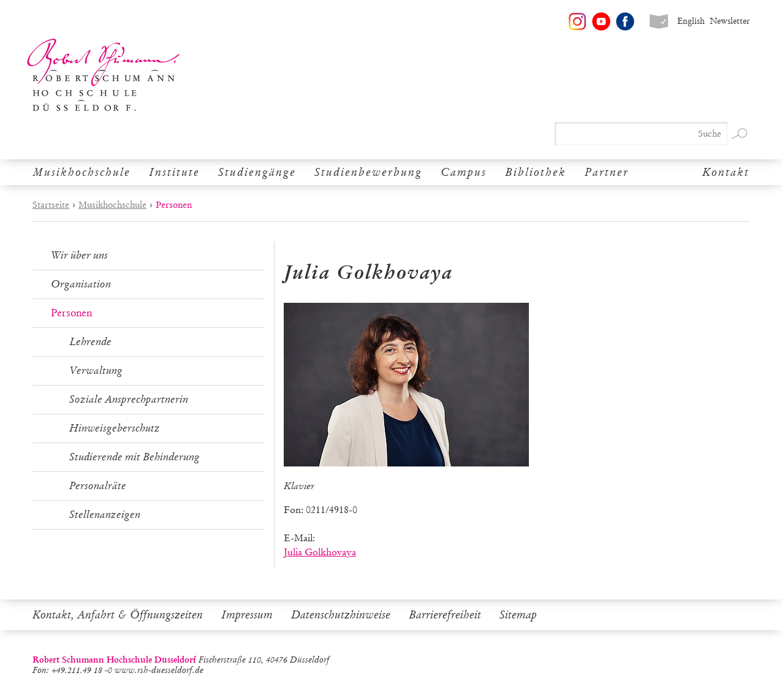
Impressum (247, 615)
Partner (607, 172)
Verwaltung (96, 371)
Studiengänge (257, 172)
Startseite (51, 205)
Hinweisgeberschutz (115, 428)
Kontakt (726, 172)
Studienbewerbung (368, 172)
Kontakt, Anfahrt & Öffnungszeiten (118, 615)
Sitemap (518, 615)
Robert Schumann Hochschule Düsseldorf (104, 75)
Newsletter (730, 21)
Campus (464, 172)
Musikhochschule (82, 172)
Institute (174, 172)
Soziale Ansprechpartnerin (129, 399)
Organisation (81, 284)
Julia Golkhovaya (320, 552)
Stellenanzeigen (105, 515)
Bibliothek (536, 172)
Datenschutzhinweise (341, 615)
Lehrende (90, 342)
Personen (71, 313)
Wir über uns (79, 255)
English (691, 21)
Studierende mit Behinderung (135, 457)
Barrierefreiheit (445, 615)
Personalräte (98, 486)
